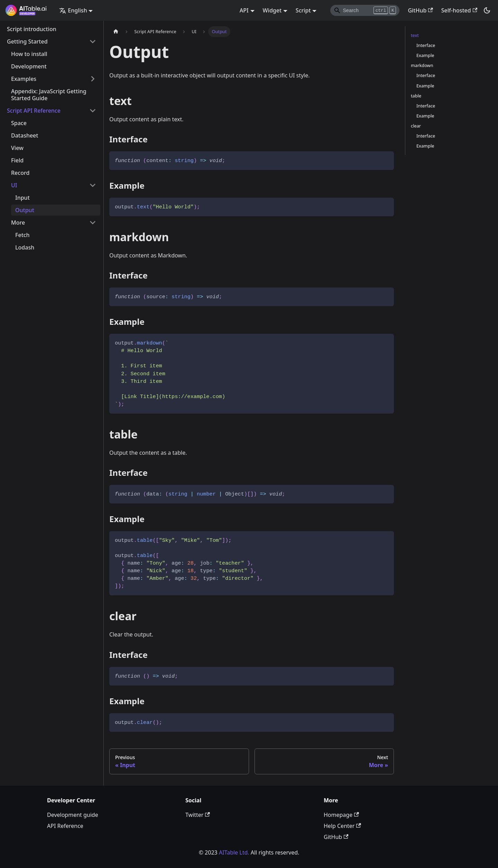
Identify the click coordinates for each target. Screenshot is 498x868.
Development (29, 66)
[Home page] (116, 32)
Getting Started (27, 41)
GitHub (420, 10)
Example (425, 55)
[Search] (365, 10)
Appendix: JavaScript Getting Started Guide (49, 95)
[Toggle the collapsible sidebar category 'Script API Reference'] (93, 111)
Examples (24, 79)
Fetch (22, 235)
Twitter (198, 815)
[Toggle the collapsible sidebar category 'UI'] (93, 185)
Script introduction (32, 29)
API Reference (65, 826)
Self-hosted (459, 10)
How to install (29, 54)
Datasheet (25, 135)
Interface (426, 45)
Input (22, 198)
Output (25, 210)
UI (14, 185)
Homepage (341, 815)
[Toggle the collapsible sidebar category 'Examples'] (93, 79)
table (416, 96)
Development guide (73, 815)
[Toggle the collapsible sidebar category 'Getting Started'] (93, 41)
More (18, 223)
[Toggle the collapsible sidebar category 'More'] (93, 223)
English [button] (73, 10)
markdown (422, 65)
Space (19, 123)
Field (17, 160)
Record (20, 173)
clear (416, 126)
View (17, 148)
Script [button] (303, 10)
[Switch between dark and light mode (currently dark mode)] (487, 10)
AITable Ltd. (234, 852)
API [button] (244, 10)
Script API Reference (34, 111)
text (415, 35)
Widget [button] (272, 10)
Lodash (25, 247)
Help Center (342, 826)
